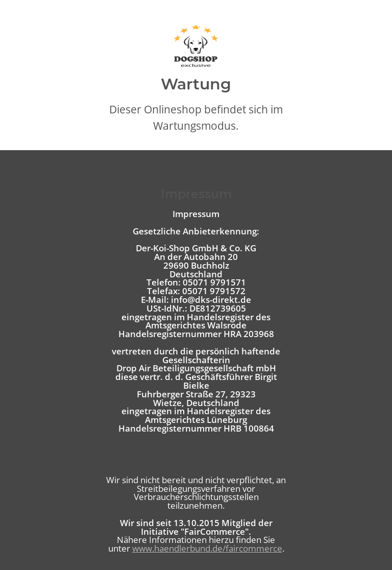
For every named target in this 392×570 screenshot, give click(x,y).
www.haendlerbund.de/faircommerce (207, 548)
